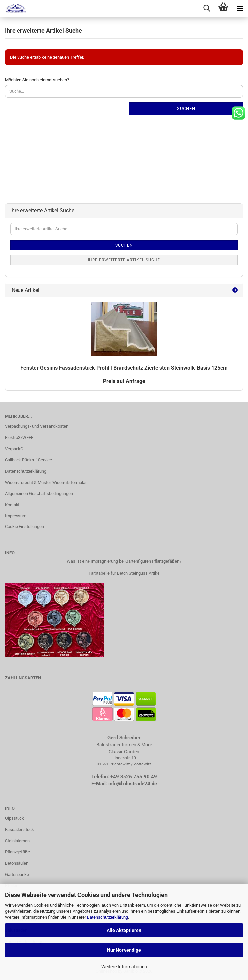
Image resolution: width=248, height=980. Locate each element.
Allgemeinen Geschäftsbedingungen (39, 494)
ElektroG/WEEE (19, 437)
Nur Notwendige (124, 950)
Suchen (186, 109)
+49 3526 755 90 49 (134, 777)
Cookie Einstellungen (24, 526)
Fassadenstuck (19, 829)
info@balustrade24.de (133, 784)
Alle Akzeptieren (124, 930)
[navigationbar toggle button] (240, 8)
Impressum (16, 516)
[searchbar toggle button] (207, 8)
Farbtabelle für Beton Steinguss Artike (124, 573)
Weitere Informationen (124, 967)
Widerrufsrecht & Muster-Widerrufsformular (46, 482)
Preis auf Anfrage (124, 381)
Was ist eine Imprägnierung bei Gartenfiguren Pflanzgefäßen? (124, 561)
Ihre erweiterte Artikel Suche (124, 260)
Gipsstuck (15, 818)
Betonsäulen (17, 863)
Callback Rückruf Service (28, 460)
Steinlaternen (17, 841)
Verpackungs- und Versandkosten (37, 426)
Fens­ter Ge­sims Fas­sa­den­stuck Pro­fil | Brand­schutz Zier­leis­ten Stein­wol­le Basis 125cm (124, 368)
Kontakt (12, 505)
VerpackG (14, 449)
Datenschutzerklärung (107, 917)
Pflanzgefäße (18, 852)
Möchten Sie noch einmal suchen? (37, 80)
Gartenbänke (17, 874)
